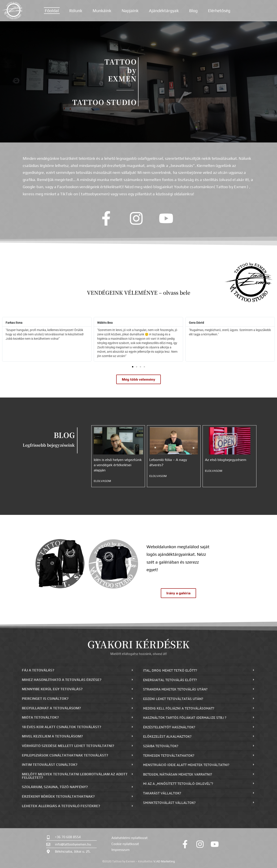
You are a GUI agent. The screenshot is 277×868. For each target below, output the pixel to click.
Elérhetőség (219, 11)
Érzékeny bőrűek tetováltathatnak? (58, 796)
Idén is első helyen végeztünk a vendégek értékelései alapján (118, 465)
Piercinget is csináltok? (45, 699)
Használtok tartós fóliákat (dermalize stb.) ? (185, 717)
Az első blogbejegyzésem (226, 460)
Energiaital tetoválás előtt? (170, 680)
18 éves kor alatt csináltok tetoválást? (61, 727)
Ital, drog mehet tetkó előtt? (170, 670)
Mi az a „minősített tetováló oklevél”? (178, 783)
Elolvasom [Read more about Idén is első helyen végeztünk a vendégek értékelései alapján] (102, 481)
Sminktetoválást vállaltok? (169, 803)
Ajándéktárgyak (164, 11)
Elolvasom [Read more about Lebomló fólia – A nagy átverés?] (158, 476)
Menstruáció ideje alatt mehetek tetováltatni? (186, 765)
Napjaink (130, 11)
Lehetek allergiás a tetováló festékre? (61, 806)
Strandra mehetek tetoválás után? (175, 689)
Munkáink (102, 11)
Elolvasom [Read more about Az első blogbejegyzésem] (214, 471)
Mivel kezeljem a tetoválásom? (52, 736)
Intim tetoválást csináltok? (50, 765)
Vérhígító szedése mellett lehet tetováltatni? (68, 746)
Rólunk (76, 11)
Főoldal (52, 11)
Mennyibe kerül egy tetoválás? (52, 689)
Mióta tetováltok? (40, 717)
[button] (133, 367)
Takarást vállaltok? (162, 793)
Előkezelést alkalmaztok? (167, 736)
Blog (193, 11)
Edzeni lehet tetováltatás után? (173, 699)
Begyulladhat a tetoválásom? (51, 708)
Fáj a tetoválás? (38, 670)
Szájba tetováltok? (161, 746)
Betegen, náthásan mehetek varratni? (178, 774)
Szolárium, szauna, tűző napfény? (55, 787)
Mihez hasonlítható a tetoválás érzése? (62, 680)
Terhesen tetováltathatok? (169, 755)
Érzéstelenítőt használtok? (169, 727)
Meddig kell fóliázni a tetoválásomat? (179, 708)
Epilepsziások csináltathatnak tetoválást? (65, 755)
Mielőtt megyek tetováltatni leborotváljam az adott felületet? (75, 776)
